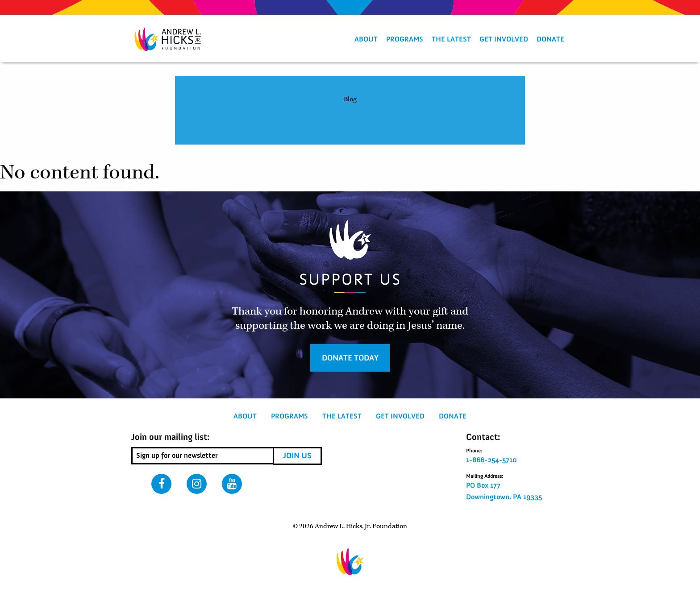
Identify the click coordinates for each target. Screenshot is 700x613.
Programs (405, 39)
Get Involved (504, 39)
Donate (550, 39)
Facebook (161, 484)
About (366, 39)
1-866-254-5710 (492, 460)
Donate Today (350, 358)
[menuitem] (366, 39)
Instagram (197, 484)
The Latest (451, 39)
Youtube (232, 484)
